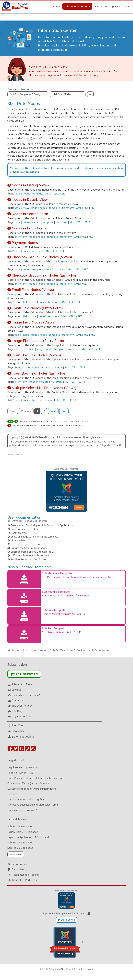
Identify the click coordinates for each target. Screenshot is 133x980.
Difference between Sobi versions (30, 555)
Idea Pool (18, 725)
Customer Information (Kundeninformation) (32, 789)
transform (68, 208)
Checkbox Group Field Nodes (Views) (42, 257)
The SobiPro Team (22, 706)
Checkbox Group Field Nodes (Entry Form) (46, 275)
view (62, 269)
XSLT (63, 194)
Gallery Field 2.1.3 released (23, 832)
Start (13, 411)
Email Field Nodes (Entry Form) (37, 308)
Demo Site (18, 869)
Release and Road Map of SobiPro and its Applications (42, 525)
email (18, 302)
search (36, 222)
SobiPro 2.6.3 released (20, 843)
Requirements (19, 533)
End (64, 411)
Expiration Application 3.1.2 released (28, 837)
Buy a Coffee (66, 920)
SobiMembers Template (57, 573)
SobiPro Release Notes (24, 529)
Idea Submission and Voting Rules (27, 799)
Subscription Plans (22, 684)
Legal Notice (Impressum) (22, 767)
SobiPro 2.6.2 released (20, 848)
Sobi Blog (17, 711)
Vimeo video (18, 540)
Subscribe (120, 6)
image (25, 335)
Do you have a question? (26, 695)
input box (20, 367)
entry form (21, 237)
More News (16, 854)
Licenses (12, 794)
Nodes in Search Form (30, 214)
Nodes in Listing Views (30, 185)
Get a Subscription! (24, 674)
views (59, 367)
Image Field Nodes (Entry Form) (38, 341)
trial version (63, 75)
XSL (55, 194)
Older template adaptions (25, 544)
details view (22, 208)
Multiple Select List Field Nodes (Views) (44, 388)
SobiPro (19, 454)
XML (48, 194)
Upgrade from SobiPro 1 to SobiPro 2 (32, 552)
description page (43, 75)
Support (101, 6)
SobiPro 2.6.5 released (20, 826)
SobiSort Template (54, 628)
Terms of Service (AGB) (21, 773)
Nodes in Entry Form (29, 228)
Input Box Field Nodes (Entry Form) (41, 373)
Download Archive (23, 737)
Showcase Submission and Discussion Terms (33, 805)
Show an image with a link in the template (34, 537)
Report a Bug (19, 864)
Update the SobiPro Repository (29, 548)
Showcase (18, 731)
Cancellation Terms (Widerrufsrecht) (28, 783)
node (18, 194)
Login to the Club (21, 716)
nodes (26, 194)
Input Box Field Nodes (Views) (36, 355)
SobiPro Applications (26, 172)
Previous (26, 411)
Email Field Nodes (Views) (33, 290)
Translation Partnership (25, 880)
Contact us (18, 700)
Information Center (77, 6)
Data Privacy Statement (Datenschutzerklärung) (35, 778)
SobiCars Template (54, 610)
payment (38, 251)
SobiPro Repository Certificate (28, 559)
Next (53, 411)
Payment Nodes (25, 243)
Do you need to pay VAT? (22, 810)
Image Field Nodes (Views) (34, 322)
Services (16, 690)
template (38, 194)
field (26, 302)
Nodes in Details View (30, 199)
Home (56, 6)
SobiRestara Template (56, 592)
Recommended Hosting (25, 875)
